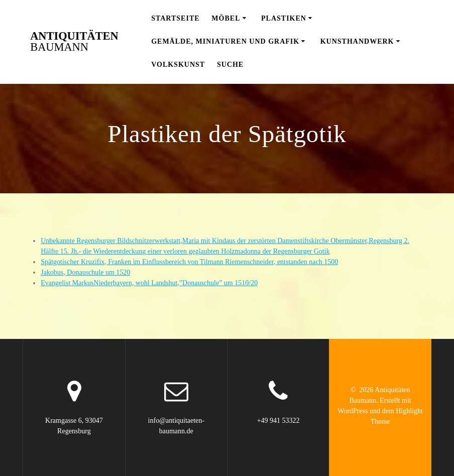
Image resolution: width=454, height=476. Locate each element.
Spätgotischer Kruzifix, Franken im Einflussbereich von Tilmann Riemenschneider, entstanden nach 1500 (189, 262)
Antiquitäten (74, 42)
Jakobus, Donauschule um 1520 (85, 272)
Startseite (175, 18)
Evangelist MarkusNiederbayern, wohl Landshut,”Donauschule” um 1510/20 (149, 283)
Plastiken (284, 18)
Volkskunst (178, 65)
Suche (230, 65)
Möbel (226, 18)
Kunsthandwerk (357, 41)
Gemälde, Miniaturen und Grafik (225, 41)
